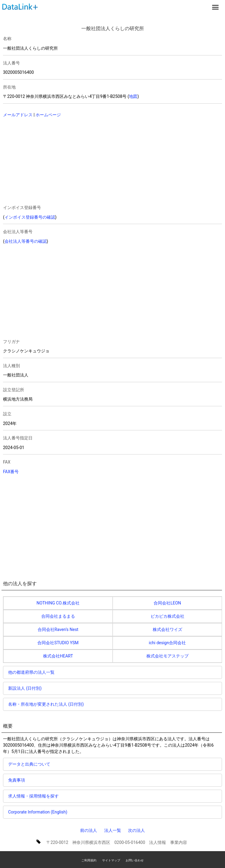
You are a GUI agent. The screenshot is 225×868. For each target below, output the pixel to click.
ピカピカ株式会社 (167, 616)
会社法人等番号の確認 (26, 241)
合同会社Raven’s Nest (58, 629)
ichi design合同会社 (167, 643)
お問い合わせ (135, 860)
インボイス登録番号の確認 (30, 217)
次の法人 (136, 830)
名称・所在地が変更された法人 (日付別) (46, 704)
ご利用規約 (89, 860)
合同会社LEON (167, 603)
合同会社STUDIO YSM (58, 643)
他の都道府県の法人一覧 (31, 672)
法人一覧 (113, 830)
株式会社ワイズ (167, 629)
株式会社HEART (58, 656)
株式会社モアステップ (167, 656)
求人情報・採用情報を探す (33, 796)
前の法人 (89, 830)
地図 (133, 96)
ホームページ (48, 115)
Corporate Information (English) (38, 812)
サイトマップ (111, 860)
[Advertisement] (55, 162)
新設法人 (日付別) (25, 688)
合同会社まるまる (58, 616)
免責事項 (17, 780)
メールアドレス (18, 115)
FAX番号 (11, 472)
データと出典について (29, 764)
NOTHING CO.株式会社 (58, 603)
